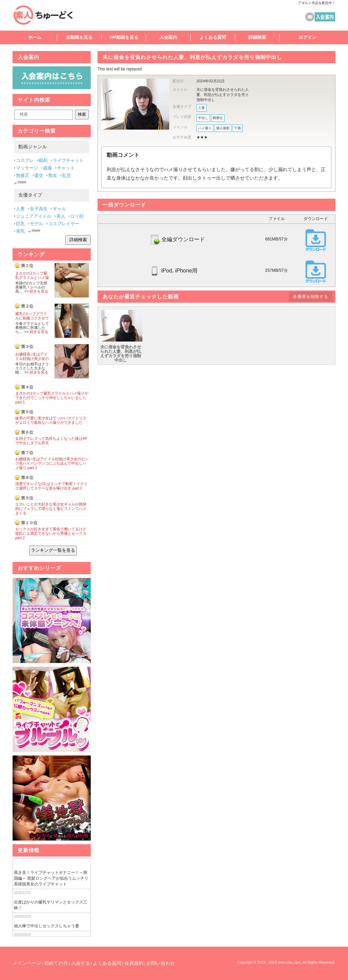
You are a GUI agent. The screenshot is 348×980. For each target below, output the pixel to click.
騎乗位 (218, 118)
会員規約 (134, 963)
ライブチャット (68, 160)
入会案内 (168, 37)
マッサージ (27, 168)
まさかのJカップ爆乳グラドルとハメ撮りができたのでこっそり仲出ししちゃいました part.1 (52, 398)
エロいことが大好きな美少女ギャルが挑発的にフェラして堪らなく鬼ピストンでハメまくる (51, 509)
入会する (81, 963)
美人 (61, 216)
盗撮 (48, 168)
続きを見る (39, 291)
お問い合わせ (161, 963)
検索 (82, 114)
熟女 (53, 175)
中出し (203, 118)
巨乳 (20, 224)
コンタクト (310, 17)
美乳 (20, 231)
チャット (66, 168)
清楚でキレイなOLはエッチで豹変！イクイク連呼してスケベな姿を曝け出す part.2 (51, 486)
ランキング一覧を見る (53, 550)
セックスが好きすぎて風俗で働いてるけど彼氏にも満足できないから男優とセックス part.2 (51, 533)
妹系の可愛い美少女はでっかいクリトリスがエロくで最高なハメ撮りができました (51, 420)
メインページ (27, 963)
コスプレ (25, 160)
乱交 (67, 175)
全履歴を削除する (311, 297)
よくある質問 (213, 37)
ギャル (59, 209)
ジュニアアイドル (34, 216)
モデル (37, 224)
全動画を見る (79, 37)
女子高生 (39, 209)
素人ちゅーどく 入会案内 (325, 17)
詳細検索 (257, 37)
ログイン (308, 37)
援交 (39, 175)
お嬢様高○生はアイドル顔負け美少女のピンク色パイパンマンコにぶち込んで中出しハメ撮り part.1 (52, 463)
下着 (238, 128)
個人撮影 (223, 128)
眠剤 (43, 160)
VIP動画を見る (124, 37)
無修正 (23, 175)
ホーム (35, 37)
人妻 (202, 108)
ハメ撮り (205, 128)
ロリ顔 (77, 216)
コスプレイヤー (64, 224)
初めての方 (56, 963)
